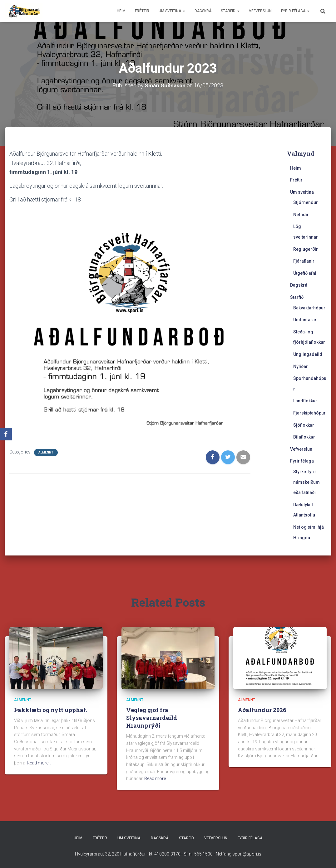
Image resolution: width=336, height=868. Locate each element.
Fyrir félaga (295, 11)
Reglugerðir (306, 249)
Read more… (39, 763)
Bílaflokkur (304, 437)
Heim (121, 11)
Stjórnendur (306, 202)
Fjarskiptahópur (309, 413)
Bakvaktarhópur (309, 308)
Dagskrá (203, 11)
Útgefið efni (305, 273)
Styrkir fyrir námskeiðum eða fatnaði (306, 482)
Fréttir (142, 11)
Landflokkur (305, 401)
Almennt (46, 452)
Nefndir (301, 214)
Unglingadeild (308, 354)
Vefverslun (260, 11)
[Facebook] (6, 434)
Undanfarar (305, 320)
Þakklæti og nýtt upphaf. (51, 710)
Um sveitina (172, 11)
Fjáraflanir (304, 261)
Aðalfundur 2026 (262, 710)
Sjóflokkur (304, 425)
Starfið (230, 11)
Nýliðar (301, 366)
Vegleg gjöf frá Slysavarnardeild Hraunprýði (152, 718)
